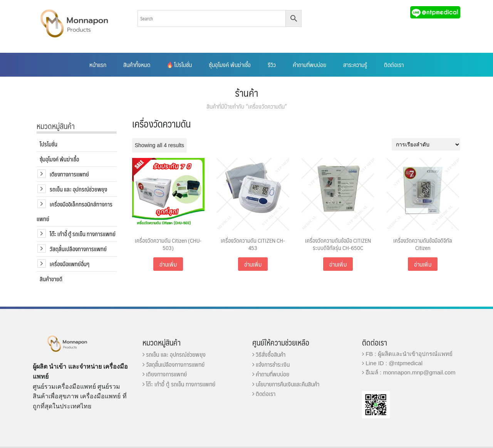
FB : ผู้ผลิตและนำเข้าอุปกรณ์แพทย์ (407, 354)
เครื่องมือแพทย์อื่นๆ (70, 264)
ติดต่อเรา (394, 65)
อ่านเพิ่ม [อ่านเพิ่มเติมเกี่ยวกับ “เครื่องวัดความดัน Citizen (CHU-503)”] (168, 264)
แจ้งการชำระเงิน (271, 364)
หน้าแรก (98, 65)
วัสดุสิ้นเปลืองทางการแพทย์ (78, 249)
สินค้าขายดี (51, 279)
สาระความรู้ (355, 65)
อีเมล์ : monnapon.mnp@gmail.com (409, 372)
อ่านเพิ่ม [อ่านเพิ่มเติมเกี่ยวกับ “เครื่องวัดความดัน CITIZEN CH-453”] (253, 264)
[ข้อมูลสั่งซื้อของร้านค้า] (426, 144)
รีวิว (272, 65)
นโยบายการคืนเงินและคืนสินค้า (286, 384)
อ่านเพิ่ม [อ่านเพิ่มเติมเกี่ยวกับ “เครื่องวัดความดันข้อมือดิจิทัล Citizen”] (423, 264)
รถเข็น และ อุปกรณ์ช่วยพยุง (78, 189)
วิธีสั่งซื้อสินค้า (269, 354)
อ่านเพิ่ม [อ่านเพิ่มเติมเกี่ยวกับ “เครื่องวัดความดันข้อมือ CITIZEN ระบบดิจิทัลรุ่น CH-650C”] (338, 264)
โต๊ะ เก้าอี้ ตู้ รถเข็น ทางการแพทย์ (83, 234)
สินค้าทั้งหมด (137, 65)
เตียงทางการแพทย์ (69, 174)
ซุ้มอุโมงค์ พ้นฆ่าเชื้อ (230, 65)
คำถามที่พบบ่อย (309, 65)
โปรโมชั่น (179, 65)
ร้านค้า (246, 92)
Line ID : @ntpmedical (392, 363)
